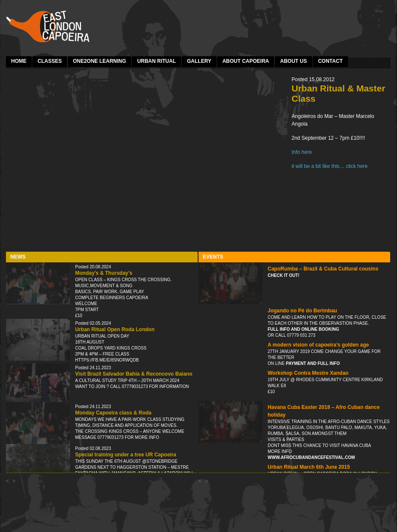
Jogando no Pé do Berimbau (302, 311)
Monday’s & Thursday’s (104, 273)
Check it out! (283, 275)
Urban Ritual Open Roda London (115, 329)
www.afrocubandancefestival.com (311, 457)
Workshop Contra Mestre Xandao (308, 373)
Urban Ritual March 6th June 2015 (309, 467)
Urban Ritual (156, 61)
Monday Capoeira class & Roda (113, 413)
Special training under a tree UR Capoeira (126, 455)
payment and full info (312, 363)
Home (19, 61)
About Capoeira (246, 61)
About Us (293, 61)
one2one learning (100, 61)
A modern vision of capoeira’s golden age (318, 345)
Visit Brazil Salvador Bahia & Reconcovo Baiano (134, 374)
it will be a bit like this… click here (330, 166)
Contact (330, 61)
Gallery (199, 61)
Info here (302, 152)
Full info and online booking (303, 329)
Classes (50, 61)
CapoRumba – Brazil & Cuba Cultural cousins (323, 269)
